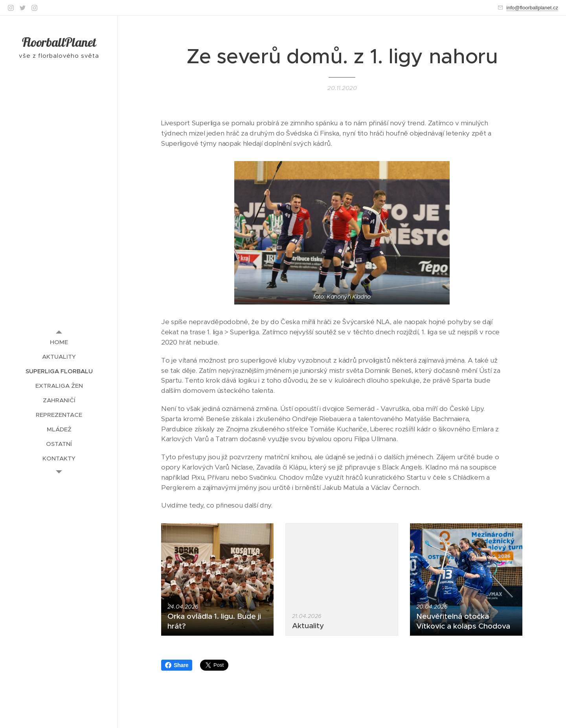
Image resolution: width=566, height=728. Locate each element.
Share (177, 665)
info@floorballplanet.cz (532, 8)
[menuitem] (59, 342)
